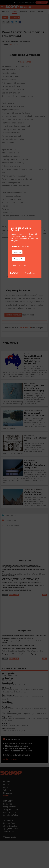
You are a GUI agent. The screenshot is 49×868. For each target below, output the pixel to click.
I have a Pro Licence (19, 265)
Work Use (17, 252)
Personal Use (19, 259)
